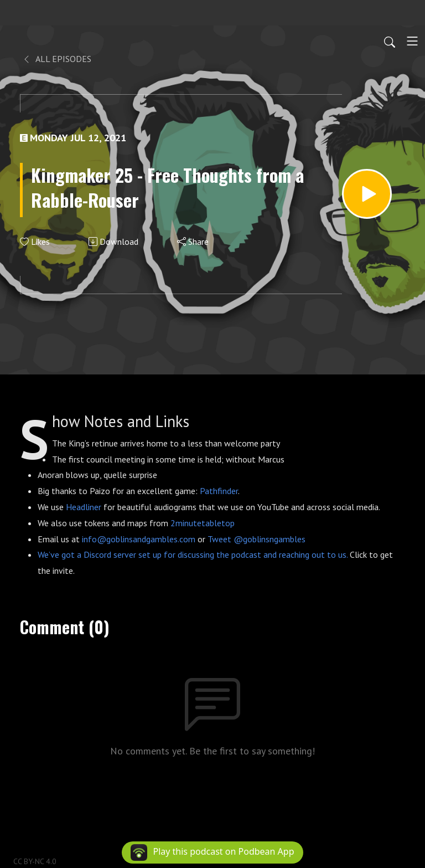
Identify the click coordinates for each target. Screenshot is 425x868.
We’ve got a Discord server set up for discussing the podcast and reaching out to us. (193, 554)
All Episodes (57, 59)
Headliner (84, 507)
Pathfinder (219, 491)
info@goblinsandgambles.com (139, 539)
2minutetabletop (203, 523)
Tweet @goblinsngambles (256, 539)
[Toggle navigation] (412, 41)
